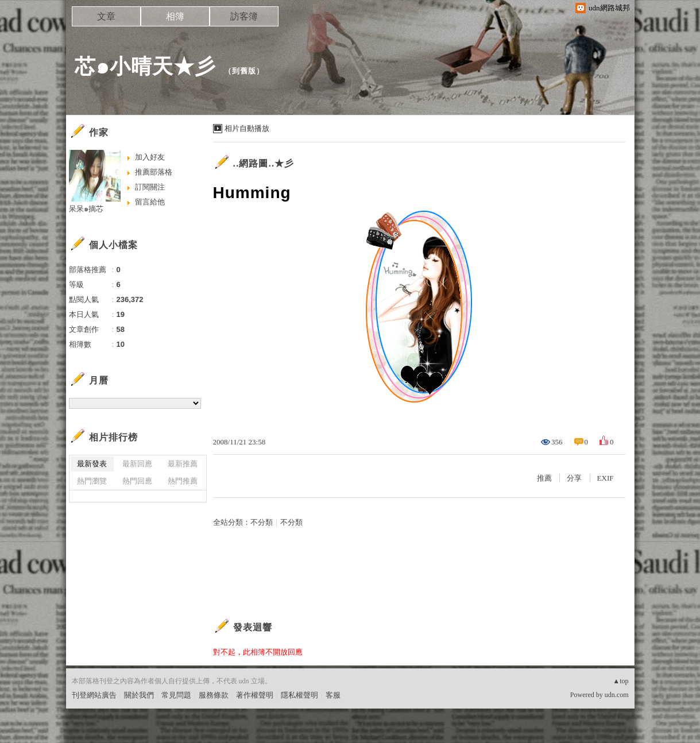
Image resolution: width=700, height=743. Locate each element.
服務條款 (214, 695)
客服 (333, 695)
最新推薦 (183, 464)
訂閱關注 (150, 187)
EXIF (606, 478)
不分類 (262, 522)
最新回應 (137, 464)
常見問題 (176, 695)
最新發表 (92, 464)
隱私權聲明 (299, 695)
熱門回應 (137, 481)
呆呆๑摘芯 (86, 209)
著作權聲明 (255, 695)
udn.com (617, 695)
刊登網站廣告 (94, 695)
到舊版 (244, 71)
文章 (106, 16)
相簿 (175, 16)
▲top (620, 681)
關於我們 (139, 695)
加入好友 (150, 157)
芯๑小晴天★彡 (145, 66)
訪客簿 (244, 16)
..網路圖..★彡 (264, 163)
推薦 (544, 478)
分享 (574, 478)
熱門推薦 (183, 481)
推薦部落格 (154, 172)
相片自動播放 (247, 128)
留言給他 (150, 202)
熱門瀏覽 (92, 481)
